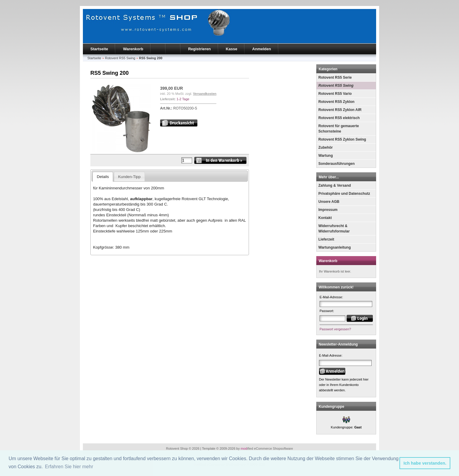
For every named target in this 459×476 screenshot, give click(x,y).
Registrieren (200, 49)
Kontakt (325, 218)
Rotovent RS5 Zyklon (336, 102)
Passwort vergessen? (335, 329)
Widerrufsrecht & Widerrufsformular (334, 229)
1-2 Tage (183, 99)
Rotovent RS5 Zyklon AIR (340, 110)
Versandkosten (205, 94)
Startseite (99, 49)
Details (103, 177)
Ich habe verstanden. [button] (425, 463)
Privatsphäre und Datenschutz (344, 194)
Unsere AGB (329, 202)
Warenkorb (133, 49)
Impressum (328, 210)
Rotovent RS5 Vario (335, 94)
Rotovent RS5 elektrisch (339, 118)
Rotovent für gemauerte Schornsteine (339, 129)
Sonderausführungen (336, 164)
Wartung (326, 156)
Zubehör (326, 147)
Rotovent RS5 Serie (335, 77)
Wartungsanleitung (335, 247)
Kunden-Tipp (129, 177)
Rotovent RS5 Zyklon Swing (342, 139)
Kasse (232, 49)
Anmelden (262, 49)
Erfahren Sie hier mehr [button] (69, 467)
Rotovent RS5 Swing (336, 86)
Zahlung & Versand (335, 185)
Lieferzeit (326, 239)
